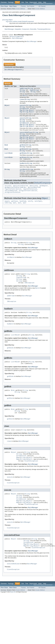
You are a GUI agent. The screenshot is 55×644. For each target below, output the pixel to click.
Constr (18, 9)
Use (23, 2)
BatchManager (9, 29)
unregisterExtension (13, 202)
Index (40, 2)
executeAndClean (26, 138)
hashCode (23, 212)
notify (30, 212)
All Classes (42, 6)
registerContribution (13, 199)
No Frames (31, 6)
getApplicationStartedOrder (15, 197)
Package (11, 2)
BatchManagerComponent (13, 71)
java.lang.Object (7, 20)
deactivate (34, 195)
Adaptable (18, 29)
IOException (29, 297)
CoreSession (24, 112)
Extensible (33, 29)
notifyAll (38, 212)
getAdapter (44, 195)
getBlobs (23, 161)
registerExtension (30, 199)
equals (7, 212)
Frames (23, 6)
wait (15, 213)
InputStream (34, 92)
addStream (23, 90)
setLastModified (11, 200)
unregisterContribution (28, 200)
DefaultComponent (17, 37)
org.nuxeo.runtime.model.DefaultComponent (20, 21)
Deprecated (33, 2)
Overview (4, 2)
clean (22, 102)
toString (8, 213)
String (31, 90)
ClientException (31, 482)
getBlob (23, 152)
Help (45, 2)
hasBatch (23, 172)
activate (8, 195)
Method (23, 9)
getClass (15, 212)
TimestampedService (44, 29)
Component (25, 29)
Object (7, 108)
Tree (27, 2)
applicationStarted (20, 195)
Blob (6, 152)
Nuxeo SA (13, 620)
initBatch (23, 178)
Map (21, 113)
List (6, 161)
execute (23, 108)
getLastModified (34, 197)
